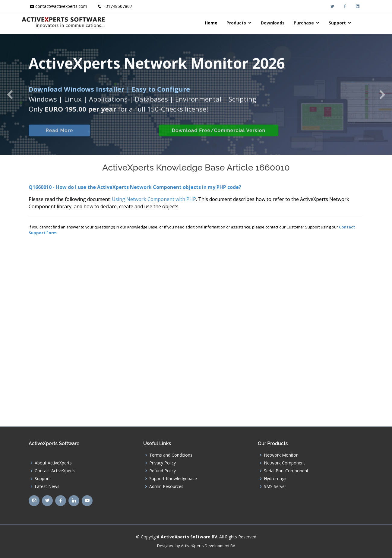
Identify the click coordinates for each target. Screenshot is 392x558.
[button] (10, 94)
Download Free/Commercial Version (218, 138)
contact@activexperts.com (61, 6)
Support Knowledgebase (173, 479)
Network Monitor (281, 455)
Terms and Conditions (171, 455)
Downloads (280, 23)
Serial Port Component (286, 471)
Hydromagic (276, 479)
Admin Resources (166, 486)
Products (243, 23)
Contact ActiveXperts (55, 471)
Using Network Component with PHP (154, 199)
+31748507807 (117, 6)
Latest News (47, 486)
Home (218, 23)
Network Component (285, 463)
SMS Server (275, 486)
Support (345, 23)
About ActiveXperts (53, 463)
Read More (59, 138)
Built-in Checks (123, 138)
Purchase (311, 23)
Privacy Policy (163, 463)
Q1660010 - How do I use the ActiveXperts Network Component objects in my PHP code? (135, 187)
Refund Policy (163, 471)
